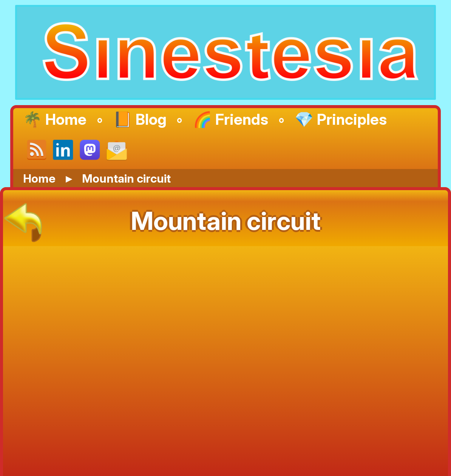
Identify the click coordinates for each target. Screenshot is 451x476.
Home (39, 178)
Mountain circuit (126, 178)
